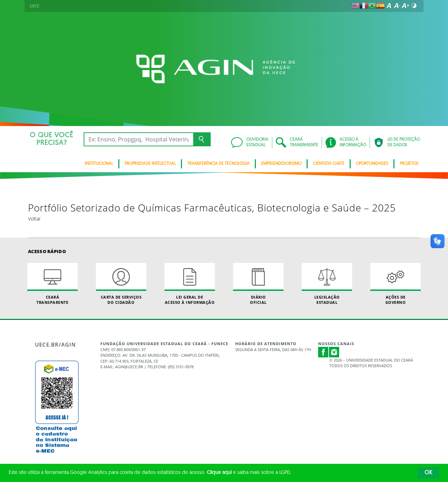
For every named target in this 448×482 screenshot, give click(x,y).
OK (428, 473)
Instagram (334, 352)
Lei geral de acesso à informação (190, 284)
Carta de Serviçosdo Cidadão (121, 284)
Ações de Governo (395, 284)
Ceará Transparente (52, 284)
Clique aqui (219, 473)
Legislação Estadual (327, 284)
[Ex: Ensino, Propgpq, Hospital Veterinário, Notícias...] (138, 139)
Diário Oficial (258, 284)
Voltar (34, 219)
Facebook (323, 352)
